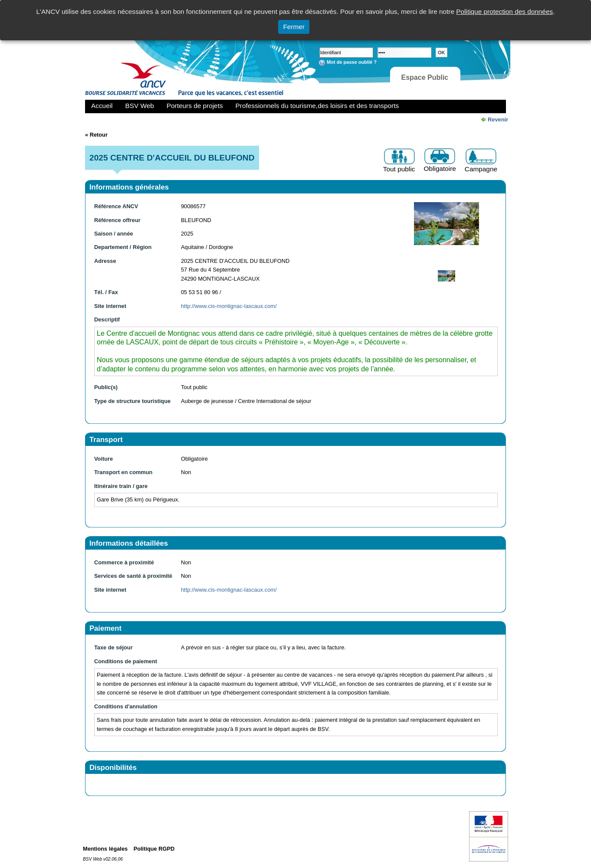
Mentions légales (105, 849)
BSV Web (140, 106)
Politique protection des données (504, 11)
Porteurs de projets (195, 106)
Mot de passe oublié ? (352, 62)
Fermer (294, 27)
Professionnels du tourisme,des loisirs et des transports (317, 106)
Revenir (498, 120)
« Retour (96, 135)
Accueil (102, 106)
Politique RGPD (154, 849)
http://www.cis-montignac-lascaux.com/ (229, 306)
